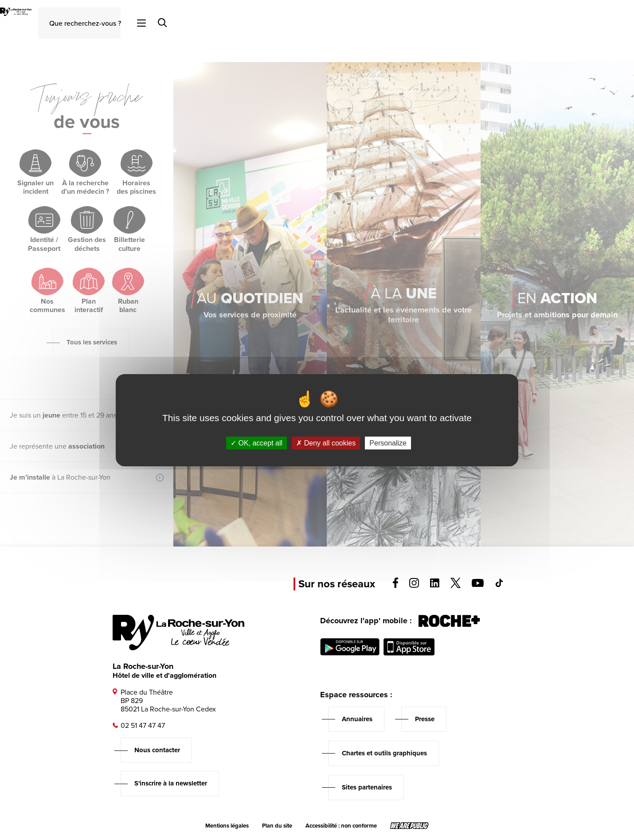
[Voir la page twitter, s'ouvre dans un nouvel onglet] (456, 586)
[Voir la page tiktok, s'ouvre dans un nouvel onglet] (499, 585)
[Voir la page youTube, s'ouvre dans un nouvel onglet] (478, 584)
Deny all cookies (326, 443)
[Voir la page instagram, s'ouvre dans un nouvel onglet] (414, 585)
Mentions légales (227, 826)
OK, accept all (256, 443)
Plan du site (277, 826)
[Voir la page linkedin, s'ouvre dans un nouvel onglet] (435, 585)
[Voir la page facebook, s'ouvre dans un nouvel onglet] (395, 586)
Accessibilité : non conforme (341, 826)
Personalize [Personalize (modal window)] (388, 443)
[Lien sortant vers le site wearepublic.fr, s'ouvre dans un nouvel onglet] (409, 826)
